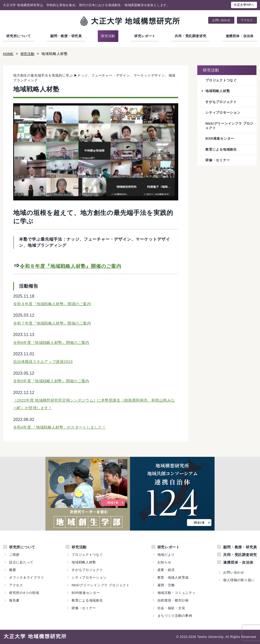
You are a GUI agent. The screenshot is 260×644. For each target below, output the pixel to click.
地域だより (166, 555)
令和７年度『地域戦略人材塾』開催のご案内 (55, 323)
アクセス (247, 20)
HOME (9, 54)
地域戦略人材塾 (219, 91)
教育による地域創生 (222, 151)
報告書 (14, 600)
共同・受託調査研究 (190, 36)
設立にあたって (21, 562)
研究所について (19, 36)
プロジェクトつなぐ (222, 80)
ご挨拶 (14, 555)
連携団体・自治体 (240, 36)
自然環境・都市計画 (173, 600)
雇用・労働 (166, 585)
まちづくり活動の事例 (175, 616)
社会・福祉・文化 (171, 608)
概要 (13, 570)
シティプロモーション (224, 113)
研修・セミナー (219, 162)
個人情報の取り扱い (239, 580)
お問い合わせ (221, 20)
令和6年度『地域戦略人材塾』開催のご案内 (54, 342)
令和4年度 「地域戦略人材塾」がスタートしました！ (63, 427)
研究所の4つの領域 (24, 593)
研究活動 (108, 36)
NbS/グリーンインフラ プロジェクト (229, 127)
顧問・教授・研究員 (66, 36)
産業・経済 (166, 570)
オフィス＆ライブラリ (27, 577)
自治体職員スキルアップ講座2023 (45, 362)
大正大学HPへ (244, 5)
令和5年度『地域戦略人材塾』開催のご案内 (54, 381)
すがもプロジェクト (222, 102)
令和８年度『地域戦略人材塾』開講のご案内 (55, 304)
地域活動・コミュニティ (176, 593)
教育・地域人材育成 (173, 577)
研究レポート (145, 36)
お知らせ (164, 562)
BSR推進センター (221, 140)
